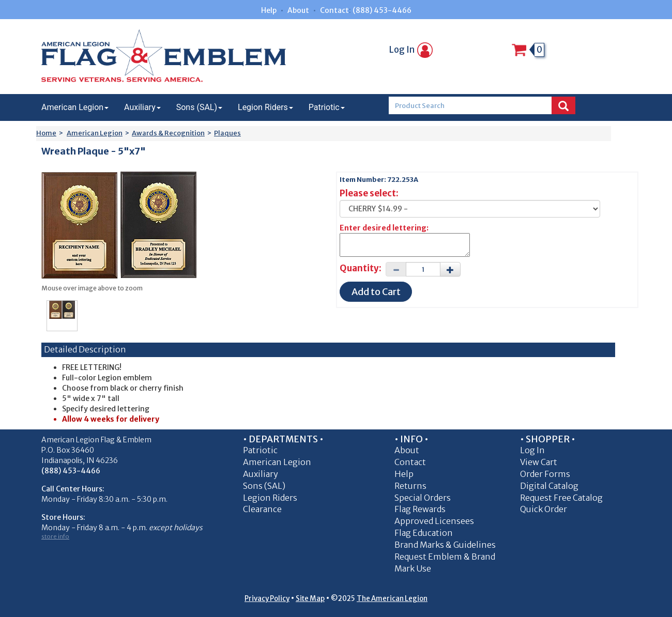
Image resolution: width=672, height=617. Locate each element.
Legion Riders (265, 107)
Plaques (227, 133)
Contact (334, 10)
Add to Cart (376, 292)
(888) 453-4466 (382, 10)
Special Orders (423, 498)
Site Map (310, 599)
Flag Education (424, 533)
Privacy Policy (267, 599)
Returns (410, 486)
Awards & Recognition (168, 133)
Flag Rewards (420, 509)
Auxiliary (142, 107)
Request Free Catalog (561, 498)
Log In (411, 50)
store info (55, 536)
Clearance (262, 509)
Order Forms (545, 474)
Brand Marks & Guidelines (445, 545)
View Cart (539, 462)
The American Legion (392, 599)
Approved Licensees (434, 521)
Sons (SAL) (199, 107)
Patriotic (327, 107)
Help (269, 10)
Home (46, 133)
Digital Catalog (549, 486)
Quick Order (544, 509)
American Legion (75, 107)
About (298, 10)
